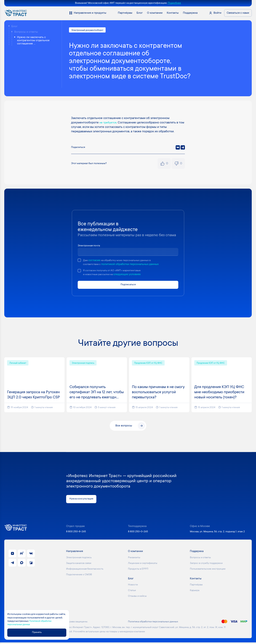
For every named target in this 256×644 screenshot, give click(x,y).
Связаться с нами (238, 13)
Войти (217, 13)
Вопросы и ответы (26, 32)
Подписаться (128, 286)
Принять (38, 632)
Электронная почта (90, 246)
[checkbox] (79, 261)
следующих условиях (130, 275)
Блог (14, 26)
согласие (95, 261)
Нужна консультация (83, 500)
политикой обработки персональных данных (132, 265)
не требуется (109, 123)
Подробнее (174, 3)
